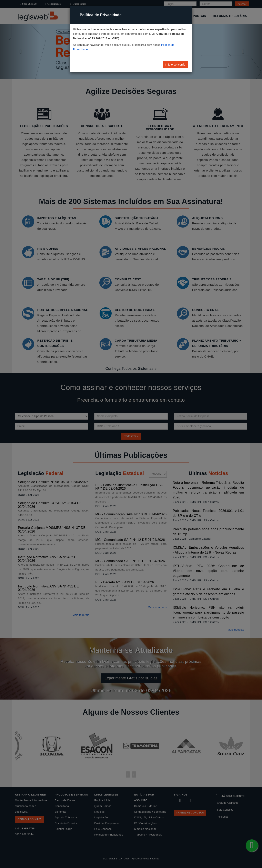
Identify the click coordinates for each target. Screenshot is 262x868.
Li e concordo (175, 65)
